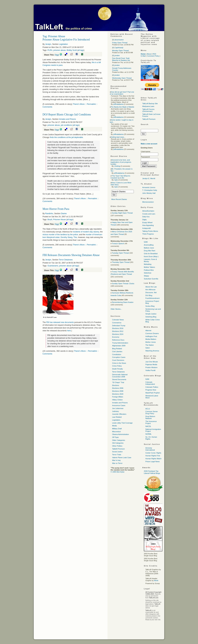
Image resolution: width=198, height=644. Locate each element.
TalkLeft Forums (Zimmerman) (148, 110)
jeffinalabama (118, 104)
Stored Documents (119, 379)
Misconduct (116, 432)
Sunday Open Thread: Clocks (123, 284)
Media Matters (151, 339)
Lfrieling (117, 166)
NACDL (148, 426)
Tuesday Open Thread (120, 253)
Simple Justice (151, 314)
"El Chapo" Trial (118, 382)
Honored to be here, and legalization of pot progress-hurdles (121, 162)
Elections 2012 (118, 331)
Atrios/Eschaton (148, 211)
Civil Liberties (117, 352)
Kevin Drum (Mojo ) (151, 256)
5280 (146, 242)
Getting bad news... (118, 137)
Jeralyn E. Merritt (149, 178)
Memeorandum (148, 202)
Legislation (63, 44)
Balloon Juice (149, 248)
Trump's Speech (118, 244)
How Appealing (148, 225)
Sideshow (148, 273)
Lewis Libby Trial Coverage (122, 423)
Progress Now (151, 390)
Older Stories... (116, 309)
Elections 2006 (118, 388)
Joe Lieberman (118, 408)
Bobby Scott (72, 50)
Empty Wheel (147, 222)
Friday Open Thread (120, 43)
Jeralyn (48, 44)
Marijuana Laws (148, 106)
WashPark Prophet (153, 393)
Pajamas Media (151, 364)
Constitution (117, 354)
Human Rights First (153, 456)
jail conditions (66, 125)
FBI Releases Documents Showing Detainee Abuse (71, 255)
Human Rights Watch (153, 459)
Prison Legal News (153, 462)
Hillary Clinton (117, 400)
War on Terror (117, 463)
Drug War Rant (150, 251)
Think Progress (148, 234)
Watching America (152, 351)
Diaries (64, 214)
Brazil (50, 220)
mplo (116, 180)
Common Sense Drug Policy (152, 412)
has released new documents (60, 322)
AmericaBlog (149, 245)
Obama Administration (121, 434)
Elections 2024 (118, 334)
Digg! (57, 55)
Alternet (148, 330)
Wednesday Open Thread (122, 78)
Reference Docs (118, 340)
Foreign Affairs (118, 397)
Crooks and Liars (149, 214)
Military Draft (117, 429)
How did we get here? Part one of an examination (122, 93)
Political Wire (149, 270)
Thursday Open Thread (121, 262)
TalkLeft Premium (149, 119)
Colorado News (118, 320)
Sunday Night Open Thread (122, 213)
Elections (116, 385)
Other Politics (117, 446)
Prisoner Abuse (59, 220)
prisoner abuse (59, 50)
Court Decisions (118, 360)
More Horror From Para (56, 209)
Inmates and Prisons (67, 119)
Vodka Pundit (150, 370)
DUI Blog (149, 295)
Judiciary (115, 411)
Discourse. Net (151, 292)
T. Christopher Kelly (150, 190)
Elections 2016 (118, 328)
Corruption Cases (119, 357)
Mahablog (148, 264)
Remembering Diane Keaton (123, 302)
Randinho (49, 214)
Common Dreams (152, 333)
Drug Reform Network (150, 417)
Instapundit (146, 228)
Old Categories (118, 443)
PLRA (50, 50)
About (149, 54)
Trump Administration (120, 343)
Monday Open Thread (120, 51)
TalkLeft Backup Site (150, 104)
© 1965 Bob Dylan (117, 472)
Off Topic (115, 437)
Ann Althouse (150, 290)
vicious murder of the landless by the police (60, 235)
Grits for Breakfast (151, 254)
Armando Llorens (149, 187)
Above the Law (151, 287)
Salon (148, 348)
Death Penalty (117, 369)
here (69, 331)
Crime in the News (119, 363)
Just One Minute (152, 362)
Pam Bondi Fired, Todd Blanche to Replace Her (121, 59)
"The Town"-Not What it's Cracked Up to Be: (120, 177)
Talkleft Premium (118, 449)
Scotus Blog (150, 306)
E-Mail (143, 56)
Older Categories (119, 440)
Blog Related (117, 349)
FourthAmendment (152, 298)
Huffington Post (151, 336)
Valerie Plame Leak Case (122, 458)
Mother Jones (151, 342)
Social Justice (117, 452)
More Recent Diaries (119, 199)
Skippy (146, 276)
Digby (144, 220)
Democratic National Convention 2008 (120, 376)
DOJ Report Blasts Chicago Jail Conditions (67, 114)
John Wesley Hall (149, 193)
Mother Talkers (149, 267)
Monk (156, 580)
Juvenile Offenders (119, 414)
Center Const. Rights (153, 453)
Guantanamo (53, 266)
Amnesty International (150, 449)
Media (114, 426)
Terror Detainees (66, 260)
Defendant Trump (119, 326)
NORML (148, 434)
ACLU (148, 409)
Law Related (117, 417)
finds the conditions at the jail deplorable (66, 137)
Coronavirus (117, 323)
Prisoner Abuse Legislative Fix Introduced (66, 40)
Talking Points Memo (150, 231)
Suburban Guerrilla (151, 279)
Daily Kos (146, 217)
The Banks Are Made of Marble (123, 107)
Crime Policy (117, 366)
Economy (116, 337)
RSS (154, 54)
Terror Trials (117, 455)
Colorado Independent (150, 383)
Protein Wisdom (151, 367)
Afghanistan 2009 (119, 346)
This (75, 237)
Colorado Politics (152, 387)
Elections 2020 (118, 394)
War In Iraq (116, 460)
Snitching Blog (151, 317)
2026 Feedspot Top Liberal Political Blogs (152, 472)
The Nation (150, 345)
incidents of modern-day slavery (86, 232)
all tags (81, 50)
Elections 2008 (118, 391)
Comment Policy (153, 56)
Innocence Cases (119, 405)
